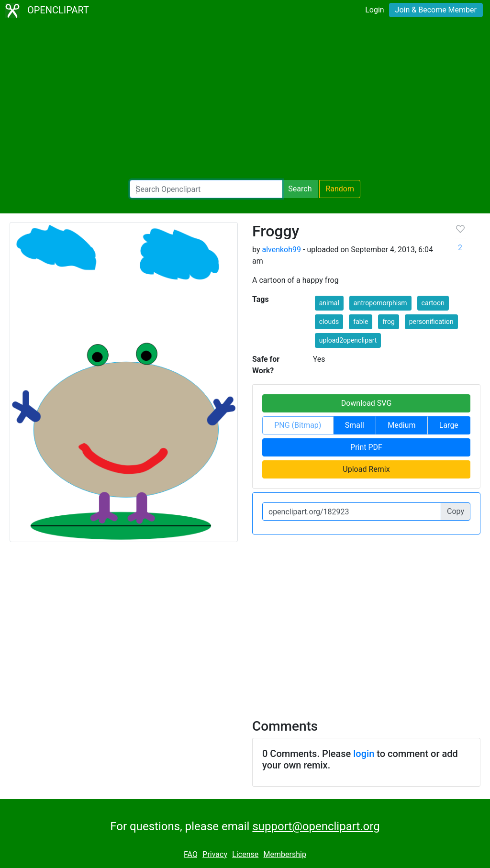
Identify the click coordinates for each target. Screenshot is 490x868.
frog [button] (388, 322)
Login (374, 10)
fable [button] (361, 322)
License (245, 854)
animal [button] (329, 303)
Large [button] (449, 425)
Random (340, 189)
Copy (456, 511)
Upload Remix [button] (366, 469)
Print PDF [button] (366, 447)
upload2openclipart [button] (348, 340)
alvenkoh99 (281, 250)
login (364, 754)
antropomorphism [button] (380, 303)
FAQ (191, 854)
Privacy (215, 854)
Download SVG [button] (367, 403)
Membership (285, 854)
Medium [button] (401, 425)
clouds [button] (329, 322)
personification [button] (431, 322)
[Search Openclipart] (206, 189)
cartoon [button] (433, 303)
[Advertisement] (245, 100)
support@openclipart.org (316, 826)
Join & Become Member (436, 10)
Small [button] (355, 425)
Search (300, 189)
